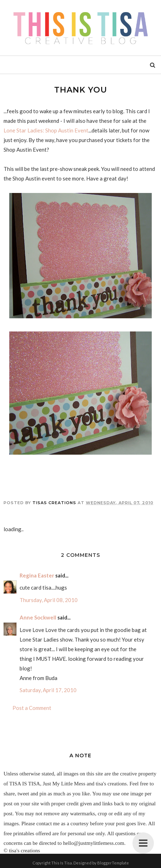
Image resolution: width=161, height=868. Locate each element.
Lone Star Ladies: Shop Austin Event (46, 130)
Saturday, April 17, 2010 (48, 690)
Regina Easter (37, 575)
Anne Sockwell (38, 617)
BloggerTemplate (113, 863)
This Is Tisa (62, 863)
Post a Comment (32, 708)
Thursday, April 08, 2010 (49, 600)
